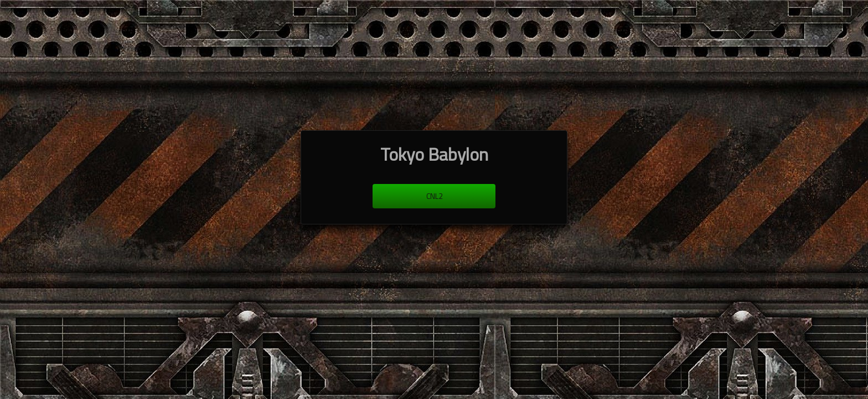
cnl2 (434, 196)
